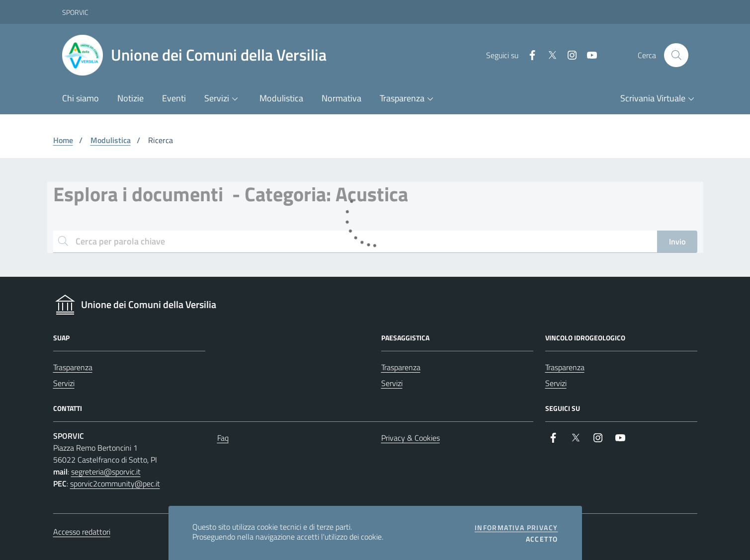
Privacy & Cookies (411, 438)
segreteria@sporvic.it (106, 472)
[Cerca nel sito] (676, 55)
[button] (223, 99)
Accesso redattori (82, 532)
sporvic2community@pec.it (115, 483)
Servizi (64, 383)
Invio (677, 241)
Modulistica (111, 140)
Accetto (542, 539)
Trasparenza (73, 367)
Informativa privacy (516, 528)
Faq (223, 438)
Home (63, 140)
